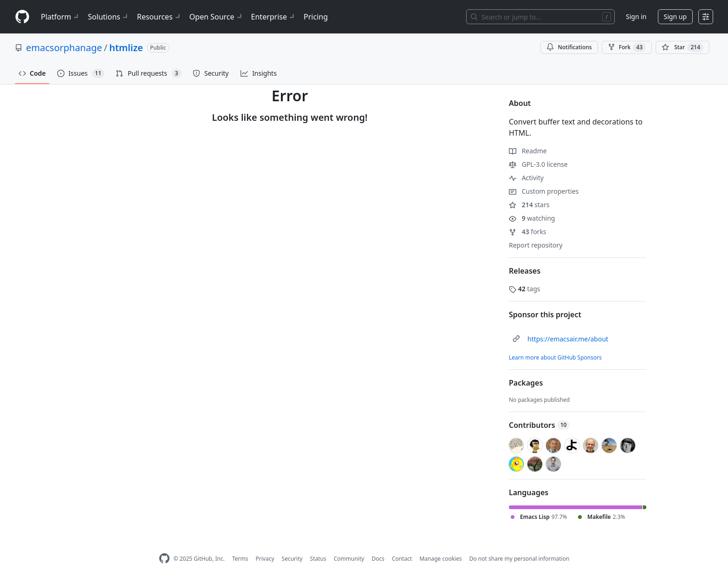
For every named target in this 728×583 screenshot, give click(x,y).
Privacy (265, 559)
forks (528, 232)
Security (292, 559)
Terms (240, 559)
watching (532, 218)
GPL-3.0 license (538, 164)
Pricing (316, 17)
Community (349, 559)
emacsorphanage (64, 48)
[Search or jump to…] (540, 17)
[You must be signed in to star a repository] (682, 47)
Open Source (217, 17)
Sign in (636, 16)
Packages (526, 383)
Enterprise (274, 17)
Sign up (675, 16)
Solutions (109, 17)
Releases (525, 271)
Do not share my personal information (520, 559)
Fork (627, 47)
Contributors (539, 425)
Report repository (536, 245)
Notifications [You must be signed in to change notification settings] (569, 47)
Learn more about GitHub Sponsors (555, 357)
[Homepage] (22, 17)
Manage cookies (440, 559)
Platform (61, 17)
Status (318, 559)
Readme (528, 151)
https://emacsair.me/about (568, 339)
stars (529, 205)
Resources (159, 17)
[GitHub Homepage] (164, 559)
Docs (378, 559)
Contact (402, 559)
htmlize (126, 48)
